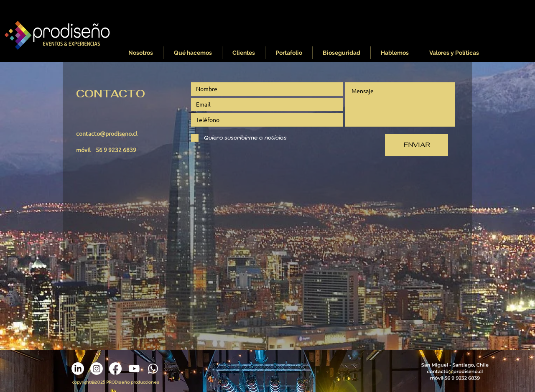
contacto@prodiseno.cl (107, 133)
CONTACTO (111, 94)
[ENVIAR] (417, 145)
